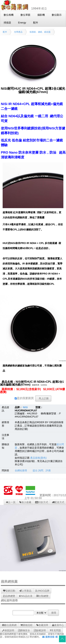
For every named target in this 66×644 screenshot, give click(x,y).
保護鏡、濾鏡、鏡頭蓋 (40, 32)
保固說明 (8, 630)
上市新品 (25, 591)
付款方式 (42, 502)
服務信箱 (48, 637)
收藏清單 (42, 625)
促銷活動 (9, 591)
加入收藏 (25, 502)
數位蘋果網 (9, 625)
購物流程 (26, 625)
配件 (5, 32)
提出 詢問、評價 (42, 470)
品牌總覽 (9, 596)
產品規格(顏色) (38, 458)
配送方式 (58, 502)
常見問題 (55, 630)
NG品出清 (26, 596)
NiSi (25, 407)
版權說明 (40, 630)
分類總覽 (42, 596)
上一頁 (11, 502)
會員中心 (58, 625)
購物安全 (24, 630)
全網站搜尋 (21, 470)
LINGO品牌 (42, 591)
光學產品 (18, 32)
